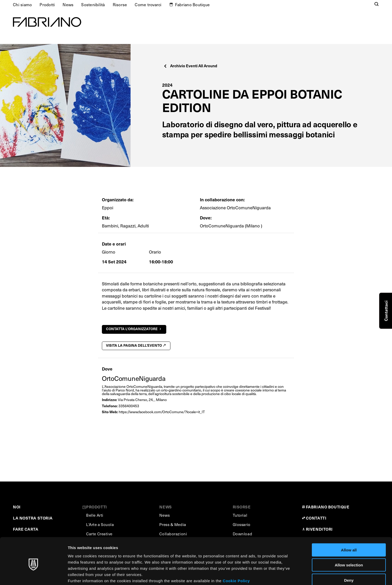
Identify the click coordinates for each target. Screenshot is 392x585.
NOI (17, 507)
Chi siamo (22, 5)
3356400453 (129, 406)
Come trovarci (148, 5)
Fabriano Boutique (192, 5)
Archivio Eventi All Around (190, 66)
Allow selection (349, 542)
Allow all (349, 527)
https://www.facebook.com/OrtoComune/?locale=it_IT (162, 412)
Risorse (120, 5)
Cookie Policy (236, 558)
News (68, 5)
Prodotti (47, 5)
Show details (271, 575)
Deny (349, 557)
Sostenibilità (93, 5)
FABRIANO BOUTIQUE (328, 507)
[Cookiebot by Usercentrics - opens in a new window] (33, 575)
